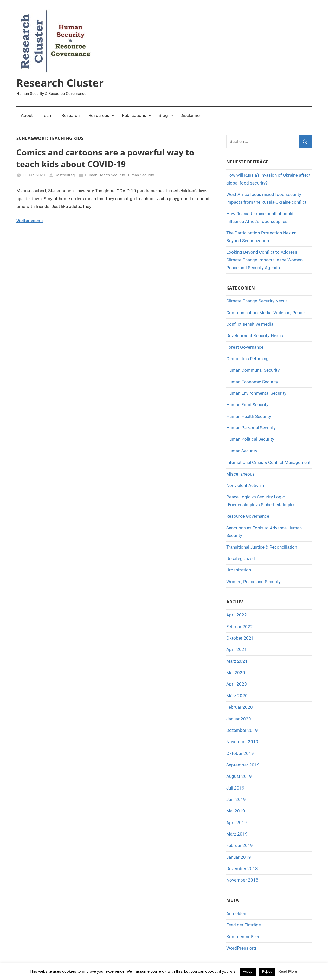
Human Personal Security (251, 428)
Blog (166, 115)
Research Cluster (60, 83)
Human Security (140, 175)
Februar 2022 (240, 627)
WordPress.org (241, 948)
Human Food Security (247, 405)
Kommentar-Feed (243, 937)
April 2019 (237, 823)
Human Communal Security (253, 370)
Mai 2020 (236, 673)
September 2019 (243, 765)
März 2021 (237, 661)
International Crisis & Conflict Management (268, 462)
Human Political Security (250, 439)
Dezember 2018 (242, 869)
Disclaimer (191, 115)
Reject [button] (267, 972)
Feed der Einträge (244, 925)
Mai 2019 (236, 811)
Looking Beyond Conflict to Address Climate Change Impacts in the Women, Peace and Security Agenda (265, 260)
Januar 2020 (239, 719)
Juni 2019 (236, 799)
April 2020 (237, 684)
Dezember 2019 (242, 730)
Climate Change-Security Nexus (257, 301)
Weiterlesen (28, 221)
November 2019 (242, 742)
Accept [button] (248, 972)
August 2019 (239, 776)
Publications (137, 115)
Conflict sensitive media (250, 324)
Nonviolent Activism (246, 485)
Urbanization (239, 570)
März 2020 (237, 696)
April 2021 (237, 649)
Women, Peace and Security (253, 582)
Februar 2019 (240, 845)
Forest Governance (245, 347)
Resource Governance (248, 516)
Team (47, 115)
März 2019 (237, 834)
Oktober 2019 (240, 753)
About (27, 115)
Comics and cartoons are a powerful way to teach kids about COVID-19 (105, 158)
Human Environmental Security (256, 393)
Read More (288, 971)
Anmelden (236, 913)
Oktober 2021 (240, 638)
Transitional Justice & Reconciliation (262, 547)
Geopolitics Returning (247, 359)
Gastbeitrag (65, 175)
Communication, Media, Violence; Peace (265, 313)
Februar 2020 (240, 707)
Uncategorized (241, 558)
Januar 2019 (239, 857)
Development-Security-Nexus (255, 336)
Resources (102, 115)
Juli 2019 (235, 788)
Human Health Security (105, 175)
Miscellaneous (240, 474)
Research (70, 115)
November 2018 (242, 880)
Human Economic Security (252, 382)
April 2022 (237, 615)
